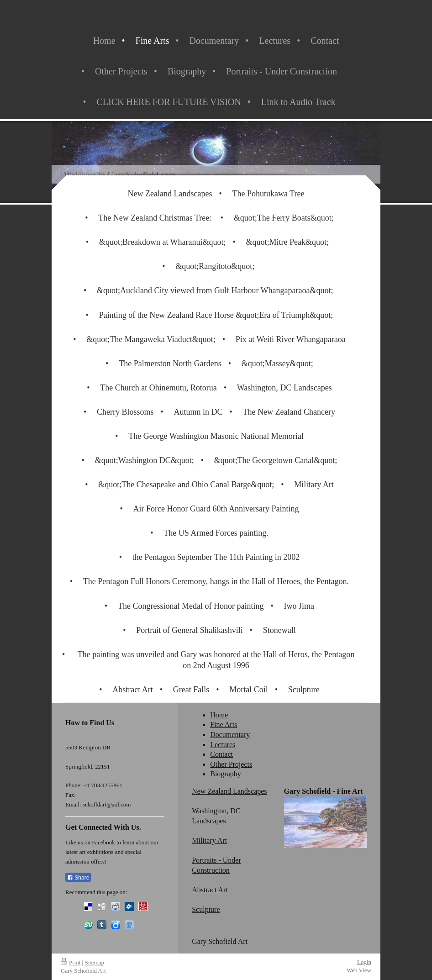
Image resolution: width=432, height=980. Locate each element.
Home (219, 715)
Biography (226, 774)
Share (78, 878)
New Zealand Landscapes (229, 791)
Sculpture (206, 909)
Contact (221, 754)
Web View (359, 970)
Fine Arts (224, 724)
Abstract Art (210, 890)
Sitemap (94, 962)
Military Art (209, 840)
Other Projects (231, 764)
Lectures (223, 745)
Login (364, 962)
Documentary (230, 735)
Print (71, 962)
